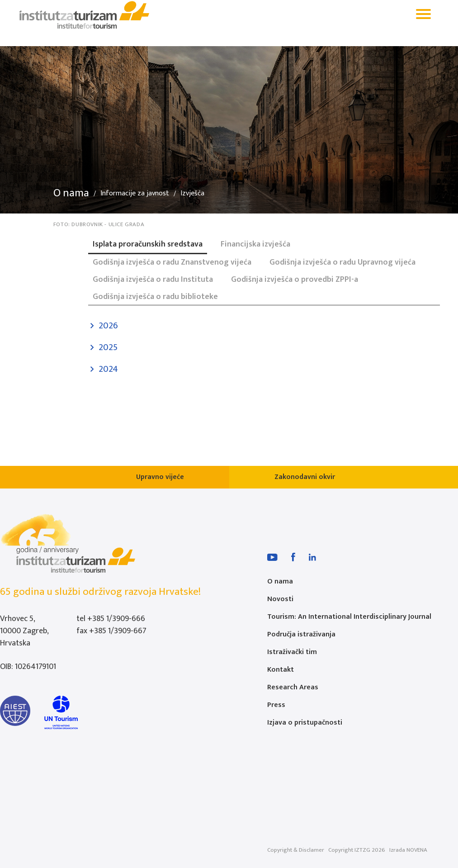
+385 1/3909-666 (116, 619)
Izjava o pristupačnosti (305, 723)
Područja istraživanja (301, 634)
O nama (71, 193)
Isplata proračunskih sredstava (148, 244)
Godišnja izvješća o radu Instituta (153, 280)
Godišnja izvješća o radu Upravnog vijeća (342, 262)
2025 (108, 347)
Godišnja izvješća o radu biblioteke (155, 297)
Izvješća (192, 194)
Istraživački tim (292, 652)
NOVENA (417, 850)
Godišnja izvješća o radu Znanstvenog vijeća (172, 262)
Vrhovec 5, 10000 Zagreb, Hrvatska (24, 631)
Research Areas (293, 687)
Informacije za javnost (135, 194)
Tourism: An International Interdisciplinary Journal (349, 617)
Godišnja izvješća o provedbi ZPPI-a (295, 280)
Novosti (280, 599)
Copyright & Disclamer (296, 850)
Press (276, 705)
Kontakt (281, 670)
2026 (108, 326)
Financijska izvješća (255, 244)
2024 (108, 369)
